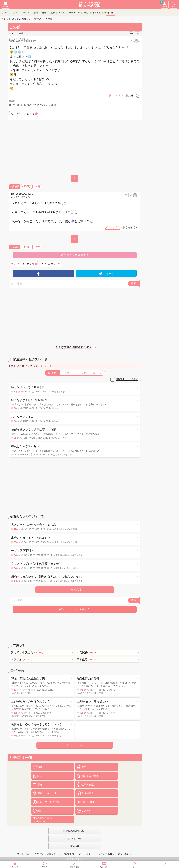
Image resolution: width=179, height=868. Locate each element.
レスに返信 (114, 227)
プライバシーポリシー (84, 854)
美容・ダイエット (92, 13)
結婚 (52, 13)
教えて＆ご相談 (90, 776)
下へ (164, 867)
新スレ (5, 13)
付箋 (38, 186)
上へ (134, 867)
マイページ (164, 4)
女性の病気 (88, 793)
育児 (44, 13)
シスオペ (86, 811)
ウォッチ (15, 867)
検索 (173, 4)
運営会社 (51, 854)
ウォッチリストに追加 (23, 114)
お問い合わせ (125, 854)
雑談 (40, 811)
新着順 (27, 186)
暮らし (62, 13)
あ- (131, 33)
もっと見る (75, 589)
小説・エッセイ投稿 (48, 802)
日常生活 (87, 660)
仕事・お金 (74, 13)
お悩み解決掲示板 (42, 820)
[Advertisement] (75, 148)
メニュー (6, 4)
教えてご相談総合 (27, 652)
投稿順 (16, 186)
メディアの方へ (106, 854)
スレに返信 (75, 867)
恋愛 (36, 13)
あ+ (138, 33)
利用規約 (64, 854)
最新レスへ (104, 867)
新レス (16, 13)
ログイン (39, 854)
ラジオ (26, 13)
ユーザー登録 (24, 854)
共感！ (134, 96)
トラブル (21, 660)
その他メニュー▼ (51, 264)
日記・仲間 (88, 802)
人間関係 (87, 652)
